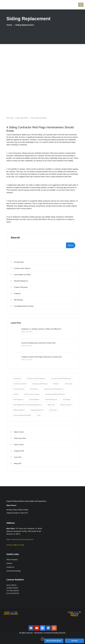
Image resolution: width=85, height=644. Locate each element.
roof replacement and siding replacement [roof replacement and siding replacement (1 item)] (28, 405)
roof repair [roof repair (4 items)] (67, 400)
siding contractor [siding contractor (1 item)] (66, 405)
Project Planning (21, 287)
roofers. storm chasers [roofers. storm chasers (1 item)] (32, 394)
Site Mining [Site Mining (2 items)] (53, 410)
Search (15, 238)
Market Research (21, 281)
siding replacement (25, 25)
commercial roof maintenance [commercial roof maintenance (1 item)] (61, 379)
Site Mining (18, 300)
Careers (9, 563)
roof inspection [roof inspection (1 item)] (18, 400)
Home (10, 25)
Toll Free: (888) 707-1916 (15, 545)
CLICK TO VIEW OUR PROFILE (74, 614)
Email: (20, 539)
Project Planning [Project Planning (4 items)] (19, 389)
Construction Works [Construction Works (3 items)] (20, 384)
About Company (12, 560)
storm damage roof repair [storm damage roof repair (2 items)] (22, 415)
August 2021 (19, 451)
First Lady (10, 118)
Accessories (19, 262)
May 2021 (18, 463)
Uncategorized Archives (24, 306)
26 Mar (75, 64)
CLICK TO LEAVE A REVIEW (11, 613)
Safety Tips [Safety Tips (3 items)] (51, 405)
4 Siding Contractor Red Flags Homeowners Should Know (41, 357)
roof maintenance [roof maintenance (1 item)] (51, 400)
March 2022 (19, 445)
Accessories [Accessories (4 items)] (17, 379)
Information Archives (39, 118)
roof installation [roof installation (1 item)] (34, 400)
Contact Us (10, 567)
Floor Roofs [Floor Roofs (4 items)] (68, 384)
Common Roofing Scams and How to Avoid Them (38, 343)
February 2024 (20, 438)
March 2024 (19, 432)
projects (17, 293)
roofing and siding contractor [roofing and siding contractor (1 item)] (55, 394)
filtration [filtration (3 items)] (56, 384)
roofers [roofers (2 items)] (16, 394)
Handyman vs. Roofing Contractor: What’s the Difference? (41, 329)
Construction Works (22, 268)
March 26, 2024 (22, 118)
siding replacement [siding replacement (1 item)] (37, 410)
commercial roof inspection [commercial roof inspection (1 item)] (36, 379)
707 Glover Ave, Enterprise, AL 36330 (29, 528)
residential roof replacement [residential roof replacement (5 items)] (54, 389)
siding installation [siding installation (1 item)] (19, 410)
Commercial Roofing (14, 571)
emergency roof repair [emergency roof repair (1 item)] (40, 384)
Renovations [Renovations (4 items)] (34, 389)
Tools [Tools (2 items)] (39, 415)
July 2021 (18, 457)
